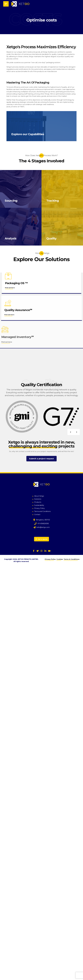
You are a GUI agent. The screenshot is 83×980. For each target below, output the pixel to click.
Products (38, 503)
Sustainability (39, 506)
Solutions (38, 500)
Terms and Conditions (42, 512)
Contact (37, 515)
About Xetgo (39, 497)
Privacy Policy (40, 509)
